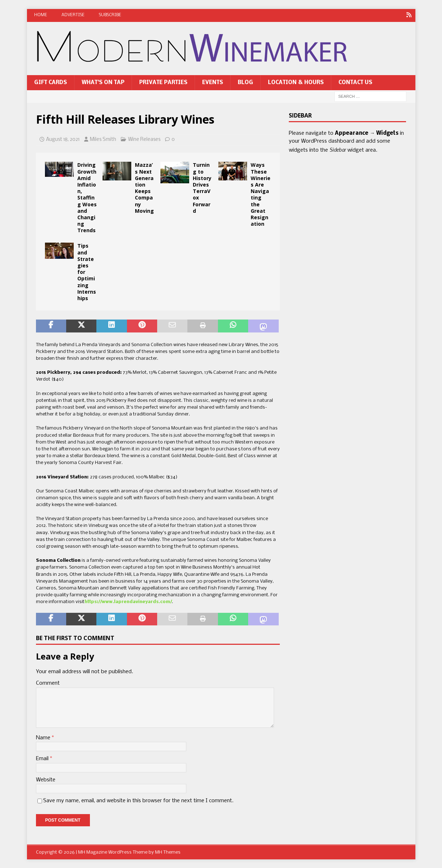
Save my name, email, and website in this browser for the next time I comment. (138, 801)
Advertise (73, 15)
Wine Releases (144, 139)
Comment (48, 683)
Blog (245, 82)
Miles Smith (103, 139)
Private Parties (163, 82)
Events (213, 82)
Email (43, 759)
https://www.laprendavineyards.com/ (128, 602)
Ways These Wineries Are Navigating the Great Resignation (261, 194)
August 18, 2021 (63, 139)
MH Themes (168, 852)
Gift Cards (51, 82)
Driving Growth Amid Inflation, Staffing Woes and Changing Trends (87, 198)
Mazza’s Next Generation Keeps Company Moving (144, 188)
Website (46, 780)
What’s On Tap (103, 82)
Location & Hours (296, 82)
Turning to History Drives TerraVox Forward (202, 188)
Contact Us (355, 82)
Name (44, 738)
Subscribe (110, 15)
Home (41, 15)
